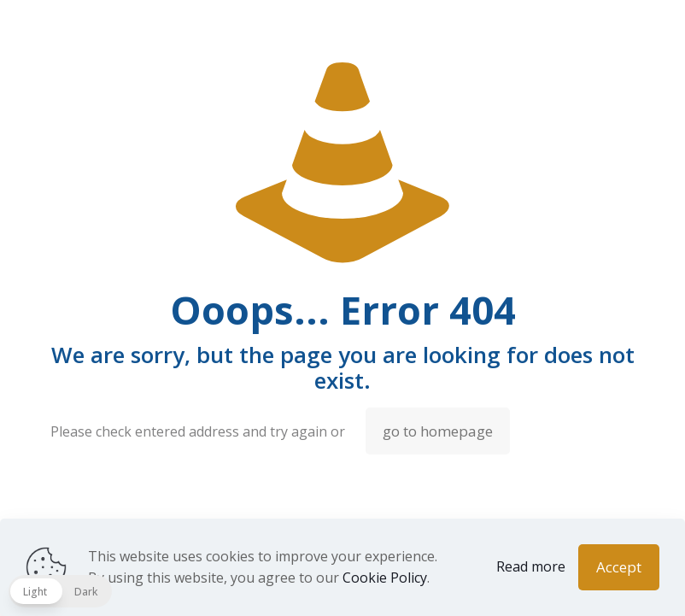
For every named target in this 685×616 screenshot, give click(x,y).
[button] (60, 591)
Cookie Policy (385, 578)
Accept (619, 567)
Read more (531, 566)
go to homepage (438, 431)
